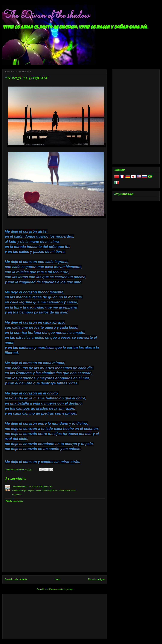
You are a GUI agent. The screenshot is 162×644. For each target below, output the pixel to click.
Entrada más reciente (16, 579)
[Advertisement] (55, 616)
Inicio (58, 579)
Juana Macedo (19, 487)
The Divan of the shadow (46, 16)
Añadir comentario (15, 501)
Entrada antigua (96, 579)
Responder (17, 494)
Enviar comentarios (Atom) (61, 589)
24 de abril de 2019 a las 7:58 (39, 487)
